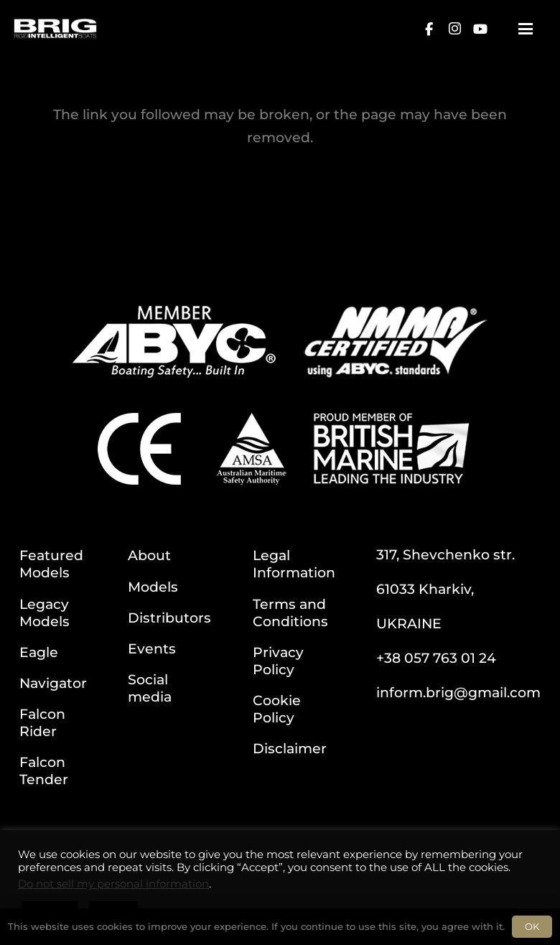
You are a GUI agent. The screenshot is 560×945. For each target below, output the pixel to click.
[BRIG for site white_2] (55, 29)
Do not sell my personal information (113, 884)
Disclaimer (290, 748)
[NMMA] (396, 342)
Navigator (53, 683)
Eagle (39, 652)
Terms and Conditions (290, 613)
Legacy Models (45, 613)
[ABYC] (174, 342)
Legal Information (294, 564)
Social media (150, 688)
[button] (525, 29)
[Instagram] (454, 29)
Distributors (169, 618)
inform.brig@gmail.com (458, 692)
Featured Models (51, 564)
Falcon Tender (44, 771)
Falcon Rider (42, 722)
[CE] (139, 449)
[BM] (392, 449)
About (149, 555)
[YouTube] (480, 29)
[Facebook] (429, 29)
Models (153, 587)
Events (152, 648)
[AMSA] (251, 449)
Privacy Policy (278, 661)
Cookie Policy (277, 709)
